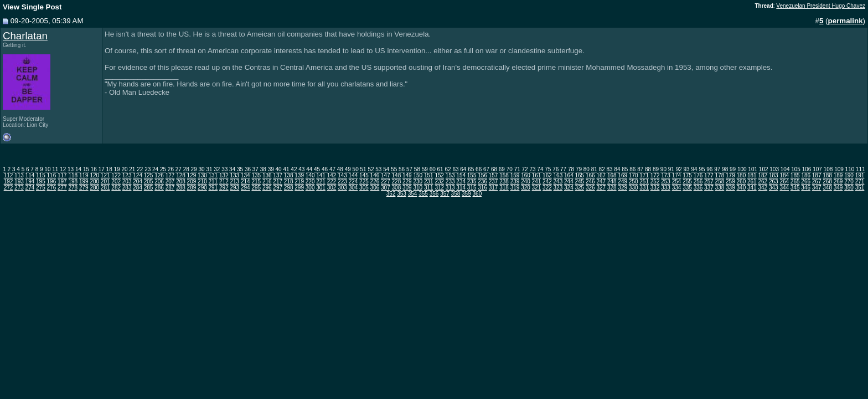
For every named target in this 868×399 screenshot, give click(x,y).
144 (353, 175)
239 (515, 181)
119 (84, 175)
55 (394, 169)
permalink (846, 21)
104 (785, 169)
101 (753, 169)
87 (640, 169)
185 (795, 175)
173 (666, 175)
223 (342, 181)
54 (386, 169)
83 (610, 169)
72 (525, 169)
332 (655, 188)
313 (450, 188)
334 (677, 188)
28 (186, 169)
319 (515, 188)
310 (418, 188)
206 (159, 181)
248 (612, 181)
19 (117, 169)
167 (601, 175)
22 (140, 169)
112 (9, 175)
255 (687, 181)
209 (192, 181)
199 (84, 181)
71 (517, 169)
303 (342, 188)
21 (132, 169)
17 (102, 169)
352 (391, 194)
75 (548, 169)
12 (63, 169)
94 (694, 169)
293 (234, 188)
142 (332, 175)
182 (763, 175)
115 (41, 175)
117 (62, 175)
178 (720, 175)
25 (163, 169)
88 (648, 169)
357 (445, 194)
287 (170, 188)
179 (730, 175)
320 (526, 188)
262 (763, 181)
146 (375, 175)
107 (817, 169)
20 (124, 169)
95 (702, 169)
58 (417, 169)
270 (849, 181)
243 (558, 181)
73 (532, 169)
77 (563, 169)
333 (666, 188)
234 (461, 181)
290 (202, 188)
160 (526, 175)
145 (364, 175)
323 (558, 188)
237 (494, 181)
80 (587, 169)
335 (687, 188)
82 (602, 169)
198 (73, 181)
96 (709, 169)
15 (86, 169)
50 (356, 169)
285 (149, 188)
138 (289, 175)
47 (332, 169)
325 (579, 188)
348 (827, 188)
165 (579, 175)
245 (579, 181)
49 (348, 169)
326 (590, 188)
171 (644, 175)
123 (127, 175)
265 (795, 181)
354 (413, 194)
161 (537, 175)
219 (299, 181)
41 (286, 169)
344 (784, 188)
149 (407, 175)
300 (310, 188)
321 (537, 188)
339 (730, 188)
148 (397, 175)
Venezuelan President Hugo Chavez (821, 6)
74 (540, 169)
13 (71, 169)
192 (9, 181)
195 (41, 181)
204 (138, 181)
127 (170, 175)
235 (472, 181)
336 (698, 188)
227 (386, 181)
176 (698, 175)
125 (149, 175)
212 (224, 181)
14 (78, 169)
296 (267, 188)
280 (94, 188)
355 (423, 194)
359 (466, 194)
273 (19, 188)
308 (397, 188)
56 (402, 169)
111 (861, 169)
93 (687, 169)
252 (655, 181)
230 (418, 181)
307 (386, 188)
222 (332, 181)
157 (494, 175)
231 (429, 181)
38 (263, 169)
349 (838, 188)
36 (248, 169)
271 (860, 181)
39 (271, 169)
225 (364, 181)
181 (752, 175)
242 (547, 181)
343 (774, 188)
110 (850, 169)
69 (502, 169)
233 (450, 181)
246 (590, 181)
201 (105, 181)
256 (698, 181)
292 (224, 188)
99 (733, 169)
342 (763, 188)
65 (471, 169)
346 (806, 188)
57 (409, 169)
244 (569, 181)
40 (279, 169)
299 (299, 188)
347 (817, 188)
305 (364, 188)
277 (62, 188)
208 (181, 181)
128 (181, 175)
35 (240, 169)
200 (94, 181)
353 (402, 194)
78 (571, 169)
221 (321, 181)
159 (515, 175)
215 (256, 181)
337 (709, 188)
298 (289, 188)
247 (601, 181)
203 (127, 181)
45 (317, 169)
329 (622, 188)
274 (30, 188)
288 (181, 188)
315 (472, 188)
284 (138, 188)
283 (127, 188)
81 (594, 169)
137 (278, 175)
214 (246, 181)
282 (116, 188)
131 (213, 175)
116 (52, 175)
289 (192, 188)
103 (774, 169)
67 (486, 169)
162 (547, 175)
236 (482, 181)
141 (321, 175)
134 (246, 175)
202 (116, 181)
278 (73, 188)
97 (717, 169)
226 (375, 181)
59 (425, 169)
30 (201, 169)
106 (807, 169)
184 (784, 175)
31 (209, 169)
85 (625, 169)
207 (170, 181)
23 (148, 169)
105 (796, 169)
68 (494, 169)
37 (255, 169)
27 (179, 169)
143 (342, 175)
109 (839, 169)
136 (267, 175)
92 (679, 169)
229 (407, 181)
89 (656, 169)
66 (479, 169)
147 (386, 175)
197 (62, 181)
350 (849, 188)
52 (371, 169)
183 (774, 175)
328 (612, 188)
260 (742, 181)
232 (439, 181)
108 (828, 169)
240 (526, 181)
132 (224, 175)
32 (217, 169)
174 (677, 175)
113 (19, 175)
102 (764, 169)
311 (429, 188)
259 (730, 181)
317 (494, 188)
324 (569, 188)
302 (332, 188)
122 (116, 175)
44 (309, 169)
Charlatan (25, 36)
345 (795, 188)
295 (256, 188)
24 (155, 169)
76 (556, 169)
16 (94, 169)
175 (687, 175)
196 (52, 181)
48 (340, 169)
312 (439, 188)
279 (84, 188)
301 (321, 188)
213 (234, 181)
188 (827, 175)
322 (547, 188)
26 (171, 169)
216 (267, 181)
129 (192, 175)
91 (671, 169)
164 (569, 175)
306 (375, 188)
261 (752, 181)
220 (310, 181)
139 (299, 175)
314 (461, 188)
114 (30, 175)
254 (677, 181)
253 (666, 181)
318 (504, 188)
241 (537, 181)
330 (634, 188)
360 (477, 194)
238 (504, 181)
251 (644, 181)
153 (450, 175)
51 (363, 169)
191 (860, 175)
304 (353, 188)
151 (429, 175)
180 (742, 175)
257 (709, 181)
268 (827, 181)
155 (472, 175)
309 (407, 188)
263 (774, 181)
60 (433, 169)
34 (232, 169)
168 (612, 175)
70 (510, 169)
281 (105, 188)
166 (590, 175)
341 (752, 188)
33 (224, 169)
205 (149, 181)
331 (644, 188)
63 (455, 169)
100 (742, 169)
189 (838, 175)
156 (482, 175)
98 (725, 169)
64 (463, 169)
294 (246, 188)
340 (742, 188)
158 (504, 175)
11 (55, 169)
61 (440, 169)
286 (159, 188)
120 (94, 175)
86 (632, 169)
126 (159, 175)
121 (105, 175)
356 (434, 194)
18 (109, 169)
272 (9, 188)
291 (213, 188)
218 (289, 181)
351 (860, 188)
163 (558, 175)
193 (19, 181)
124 (138, 175)
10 (47, 169)
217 (278, 181)
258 (720, 181)
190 (849, 175)
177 (709, 175)
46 (325, 169)
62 (448, 169)
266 (806, 181)
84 (617, 169)
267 (817, 181)
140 (310, 175)
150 (418, 175)
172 (655, 175)
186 (806, 175)
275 (41, 188)
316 (482, 188)
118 (73, 175)
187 (817, 175)
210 (202, 181)
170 (634, 175)
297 (278, 188)
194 (30, 181)
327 (601, 188)
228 (397, 181)
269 (838, 181)
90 (663, 169)
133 (234, 175)
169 (622, 175)
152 (439, 175)
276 (52, 188)
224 (353, 181)
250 (634, 181)
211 (213, 181)
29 (194, 169)
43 (301, 169)
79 (579, 169)
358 (456, 194)
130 (202, 175)
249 (622, 181)
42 (294, 169)
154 (461, 175)
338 (720, 188)
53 (378, 169)
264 (784, 181)
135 (256, 175)
